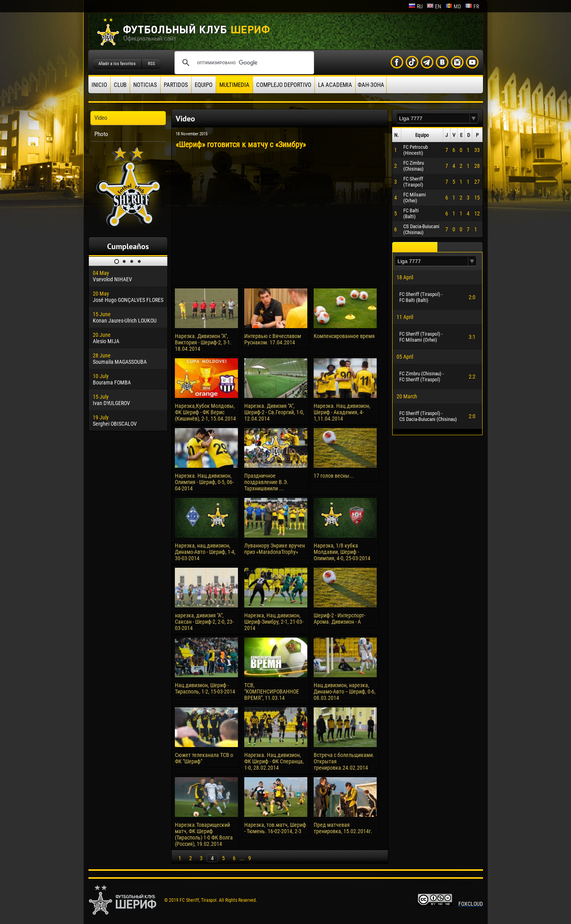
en (434, 6)
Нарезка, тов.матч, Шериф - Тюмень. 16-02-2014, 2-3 (275, 828)
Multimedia (234, 85)
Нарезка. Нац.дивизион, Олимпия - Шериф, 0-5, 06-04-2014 (204, 482)
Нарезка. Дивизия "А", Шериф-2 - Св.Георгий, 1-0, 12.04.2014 (274, 412)
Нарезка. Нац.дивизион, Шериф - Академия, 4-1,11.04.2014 (342, 412)
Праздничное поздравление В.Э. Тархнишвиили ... (266, 482)
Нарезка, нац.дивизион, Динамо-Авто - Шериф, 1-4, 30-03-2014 (205, 552)
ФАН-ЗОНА (371, 85)
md (453, 6)
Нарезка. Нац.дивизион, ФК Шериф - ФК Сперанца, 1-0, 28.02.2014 (274, 761)
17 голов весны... (334, 476)
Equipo (204, 85)
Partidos (176, 85)
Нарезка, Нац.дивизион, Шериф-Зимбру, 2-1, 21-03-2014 (274, 622)
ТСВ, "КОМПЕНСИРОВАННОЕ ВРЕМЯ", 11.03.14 (272, 692)
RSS (151, 64)
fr (472, 6)
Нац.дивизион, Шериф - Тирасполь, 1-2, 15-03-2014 (205, 688)
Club (120, 85)
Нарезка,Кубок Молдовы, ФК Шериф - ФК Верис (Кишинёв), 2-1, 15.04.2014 (205, 412)
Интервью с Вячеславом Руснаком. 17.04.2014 (273, 339)
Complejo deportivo (284, 85)
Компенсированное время (344, 336)
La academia (335, 85)
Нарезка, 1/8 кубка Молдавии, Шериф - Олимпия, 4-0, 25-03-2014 (342, 552)
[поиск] (243, 63)
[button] (474, 118)
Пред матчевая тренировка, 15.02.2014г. (343, 828)
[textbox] (433, 118)
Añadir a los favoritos (117, 64)
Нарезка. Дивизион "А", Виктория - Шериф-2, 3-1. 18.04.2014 (203, 342)
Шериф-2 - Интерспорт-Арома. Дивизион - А (339, 619)
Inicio (99, 85)
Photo (101, 134)
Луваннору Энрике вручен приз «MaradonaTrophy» (275, 549)
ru (416, 6)
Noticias (145, 85)
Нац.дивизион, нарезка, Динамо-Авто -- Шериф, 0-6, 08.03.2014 (345, 692)
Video (101, 118)
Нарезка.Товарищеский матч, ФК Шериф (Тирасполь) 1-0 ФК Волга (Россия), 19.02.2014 (204, 834)
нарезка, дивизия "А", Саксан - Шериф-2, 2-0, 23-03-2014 (204, 622)
